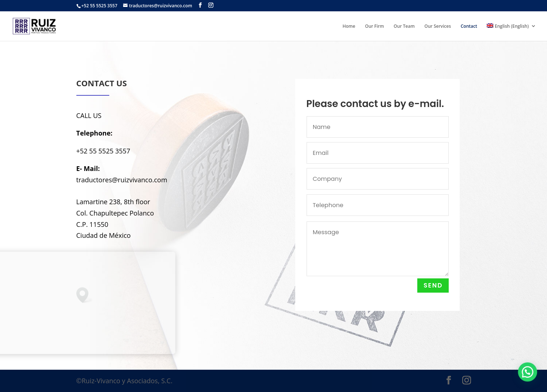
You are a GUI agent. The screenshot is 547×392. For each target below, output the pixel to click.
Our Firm (375, 26)
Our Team (404, 26)
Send (435, 285)
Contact (469, 26)
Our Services (438, 26)
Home (349, 26)
